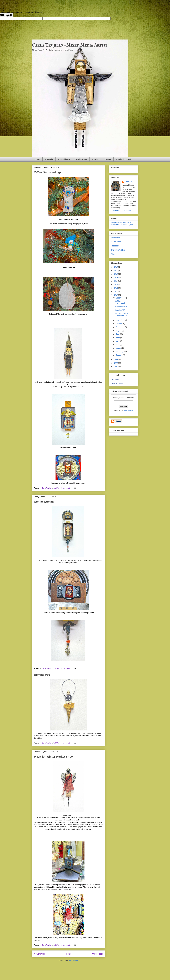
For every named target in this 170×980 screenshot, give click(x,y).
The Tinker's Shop (118, 250)
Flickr (113, 254)
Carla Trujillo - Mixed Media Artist (70, 45)
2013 (116, 284)
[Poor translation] (9, 15)
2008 (116, 363)
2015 (116, 277)
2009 (116, 359)
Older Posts (97, 954)
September (120, 327)
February (120, 352)
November (120, 320)
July (118, 334)
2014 (116, 281)
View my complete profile (121, 211)
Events (108, 159)
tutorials (96, 159)
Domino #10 (42, 675)
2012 (116, 288)
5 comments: (66, 488)
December (120, 298)
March (119, 348)
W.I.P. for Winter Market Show (54, 757)
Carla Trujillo (130, 182)
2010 (116, 295)
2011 (116, 291)
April (118, 345)
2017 (116, 271)
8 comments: (66, 668)
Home (37, 159)
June (118, 338)
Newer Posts (40, 954)
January (119, 355)
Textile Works (81, 159)
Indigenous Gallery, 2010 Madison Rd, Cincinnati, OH (122, 224)
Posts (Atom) (73, 961)
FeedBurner (129, 410)
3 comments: (66, 945)
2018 (116, 267)
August (119, 331)
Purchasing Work (124, 159)
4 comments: (66, 743)
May (118, 341)
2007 (116, 366)
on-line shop (116, 242)
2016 (116, 274)
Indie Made (115, 237)
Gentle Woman (44, 502)
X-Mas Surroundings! (48, 172)
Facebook (115, 246)
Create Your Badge (117, 384)
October (119, 324)
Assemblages (64, 159)
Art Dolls (49, 159)
